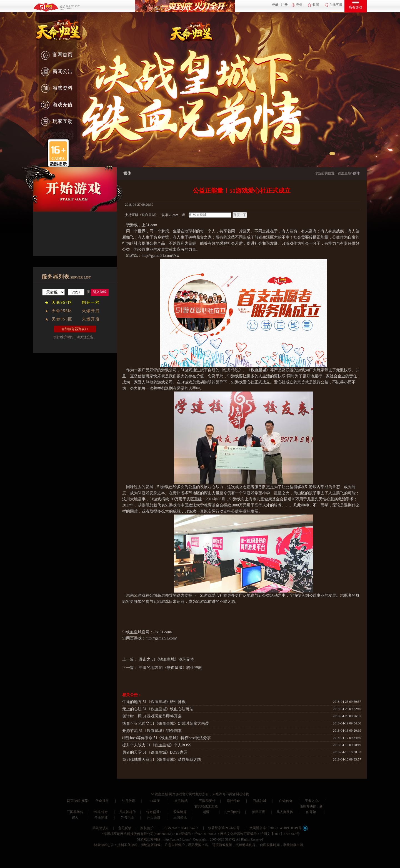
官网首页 (57, 55)
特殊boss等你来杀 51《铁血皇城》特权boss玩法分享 (167, 738)
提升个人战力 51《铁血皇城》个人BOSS (157, 745)
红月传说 (129, 801)
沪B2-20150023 (205, 834)
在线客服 (336, 5)
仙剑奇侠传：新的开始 (311, 809)
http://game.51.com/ (161, 638)
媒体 (356, 173)
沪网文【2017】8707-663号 (280, 834)
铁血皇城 (344, 173)
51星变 (155, 801)
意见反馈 (125, 828)
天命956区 (62, 311)
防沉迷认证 (101, 828)
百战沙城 (260, 801)
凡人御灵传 (285, 812)
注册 (284, 5)
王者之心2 (312, 801)
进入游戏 (100, 292)
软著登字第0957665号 (224, 828)
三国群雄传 (75, 812)
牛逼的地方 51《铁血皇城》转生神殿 (171, 668)
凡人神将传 (127, 812)
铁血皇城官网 (138, 632)
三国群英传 (207, 801)
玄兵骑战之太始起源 (206, 809)
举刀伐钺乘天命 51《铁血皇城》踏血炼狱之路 (162, 760)
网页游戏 (74, 801)
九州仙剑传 (232, 812)
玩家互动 (57, 122)
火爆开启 (91, 311)
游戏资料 (57, 89)
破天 (75, 817)
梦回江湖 (259, 812)
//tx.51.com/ (163, 632)
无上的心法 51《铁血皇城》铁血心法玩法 (158, 709)
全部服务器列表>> (75, 329)
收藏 (316, 5)
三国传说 (180, 817)
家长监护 (147, 828)
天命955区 (62, 319)
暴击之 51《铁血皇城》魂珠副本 (167, 659)
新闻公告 (57, 72)
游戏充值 (57, 105)
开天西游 (154, 817)
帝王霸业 (101, 817)
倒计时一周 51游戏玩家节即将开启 (152, 716)
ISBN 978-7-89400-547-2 (181, 828)
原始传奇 (233, 801)
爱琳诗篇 (180, 812)
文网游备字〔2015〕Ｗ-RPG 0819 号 (278, 828)
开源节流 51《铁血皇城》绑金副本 (152, 731)
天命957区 (62, 303)
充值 (299, 5)
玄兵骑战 (181, 801)
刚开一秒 (91, 303)
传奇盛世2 (154, 812)
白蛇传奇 (286, 801)
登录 (275, 5)
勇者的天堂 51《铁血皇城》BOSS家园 (155, 752)
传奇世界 (102, 801)
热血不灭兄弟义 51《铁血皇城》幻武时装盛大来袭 (166, 723)
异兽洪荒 (127, 817)
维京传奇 (101, 812)
